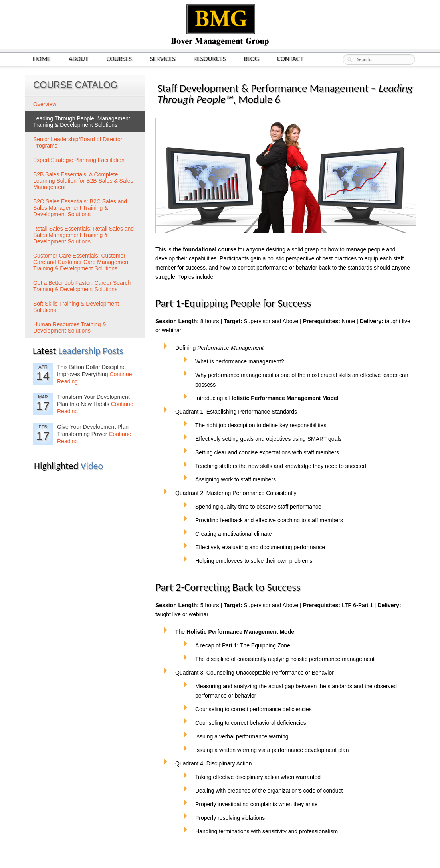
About (79, 58)
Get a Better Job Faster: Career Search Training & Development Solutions (82, 286)
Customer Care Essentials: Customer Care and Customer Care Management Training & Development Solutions (81, 262)
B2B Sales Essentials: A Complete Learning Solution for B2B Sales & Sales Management (83, 181)
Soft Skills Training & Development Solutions (76, 307)
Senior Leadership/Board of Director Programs (78, 142)
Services (163, 58)
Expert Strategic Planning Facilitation (79, 160)
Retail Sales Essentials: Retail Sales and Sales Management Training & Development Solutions (83, 235)
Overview (45, 104)
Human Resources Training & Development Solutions (70, 327)
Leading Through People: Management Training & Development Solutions (82, 122)
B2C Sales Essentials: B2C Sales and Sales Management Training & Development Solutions (80, 208)
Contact (290, 58)
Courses (119, 58)
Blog (252, 58)
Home (42, 58)
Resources (209, 58)
